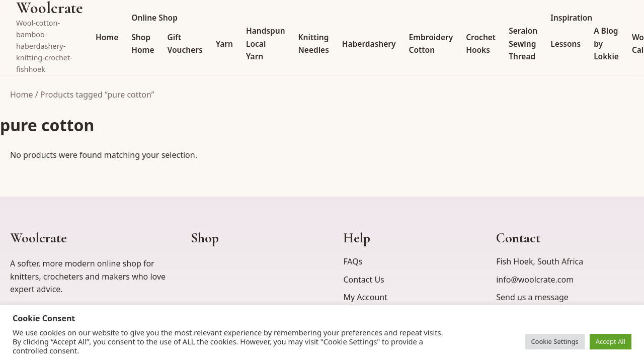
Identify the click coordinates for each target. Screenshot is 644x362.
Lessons (566, 44)
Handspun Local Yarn (266, 43)
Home (107, 37)
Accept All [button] (611, 341)
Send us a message (532, 297)
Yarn (224, 44)
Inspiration (571, 18)
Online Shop (154, 18)
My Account (365, 297)
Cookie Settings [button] (554, 341)
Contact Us (364, 280)
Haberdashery (369, 44)
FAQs (353, 261)
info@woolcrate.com (535, 280)
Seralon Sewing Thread (523, 43)
